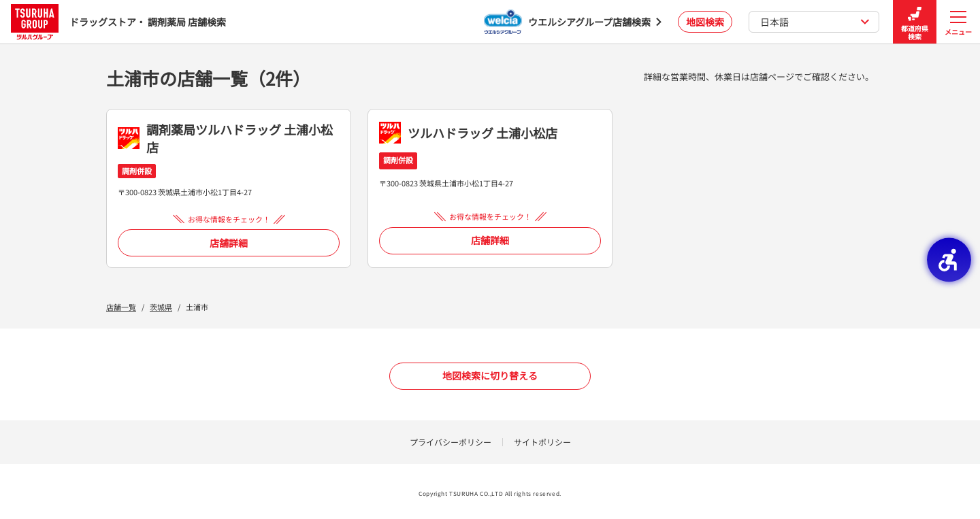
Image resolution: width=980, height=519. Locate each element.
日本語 (815, 22)
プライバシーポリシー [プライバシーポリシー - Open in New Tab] (451, 442)
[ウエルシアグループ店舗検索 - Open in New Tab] (573, 22)
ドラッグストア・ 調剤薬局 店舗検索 (118, 21)
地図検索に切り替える (490, 375)
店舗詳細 (229, 243)
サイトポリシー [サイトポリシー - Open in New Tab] (542, 442)
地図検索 (705, 22)
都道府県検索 (915, 22)
